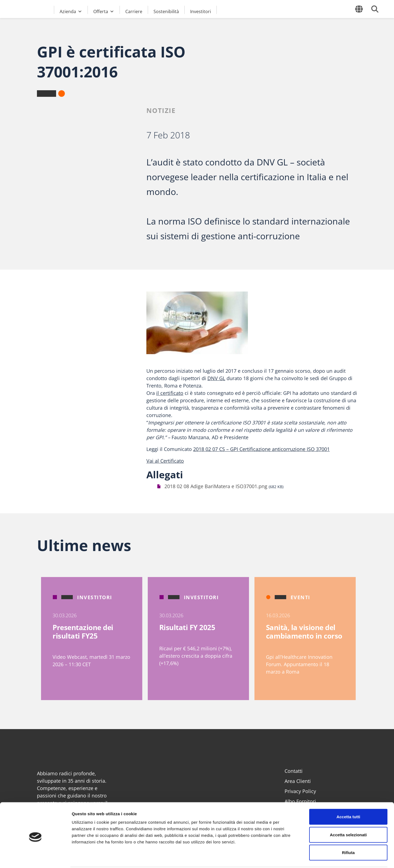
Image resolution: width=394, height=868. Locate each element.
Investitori (201, 11)
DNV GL (216, 378)
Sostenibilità (166, 11)
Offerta (104, 11)
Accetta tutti (348, 796)
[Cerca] (375, 9)
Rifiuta (348, 832)
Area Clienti (298, 781)
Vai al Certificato (165, 461)
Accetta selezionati (348, 814)
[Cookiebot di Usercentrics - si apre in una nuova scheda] (35, 857)
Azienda (71, 11)
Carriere (134, 11)
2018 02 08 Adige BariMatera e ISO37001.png (216, 486)
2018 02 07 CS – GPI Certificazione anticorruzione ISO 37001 (261, 449)
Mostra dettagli (288, 857)
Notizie (161, 110)
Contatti (294, 771)
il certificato (170, 393)
